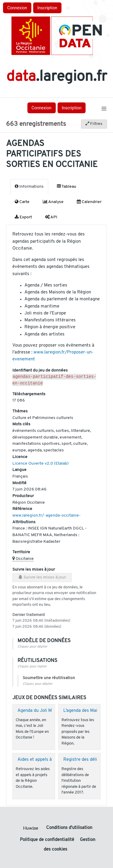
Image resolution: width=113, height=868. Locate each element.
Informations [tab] (29, 187)
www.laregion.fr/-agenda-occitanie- (47, 517)
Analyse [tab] (53, 202)
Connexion (17, 8)
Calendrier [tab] (89, 202)
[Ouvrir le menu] (104, 109)
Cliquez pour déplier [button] (32, 648)
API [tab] (51, 217)
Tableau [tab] (67, 187)
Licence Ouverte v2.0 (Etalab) (41, 465)
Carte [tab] (22, 202)
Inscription (47, 8)
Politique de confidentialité (48, 840)
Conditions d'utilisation (69, 828)
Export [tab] (23, 217)
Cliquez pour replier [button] (32, 668)
